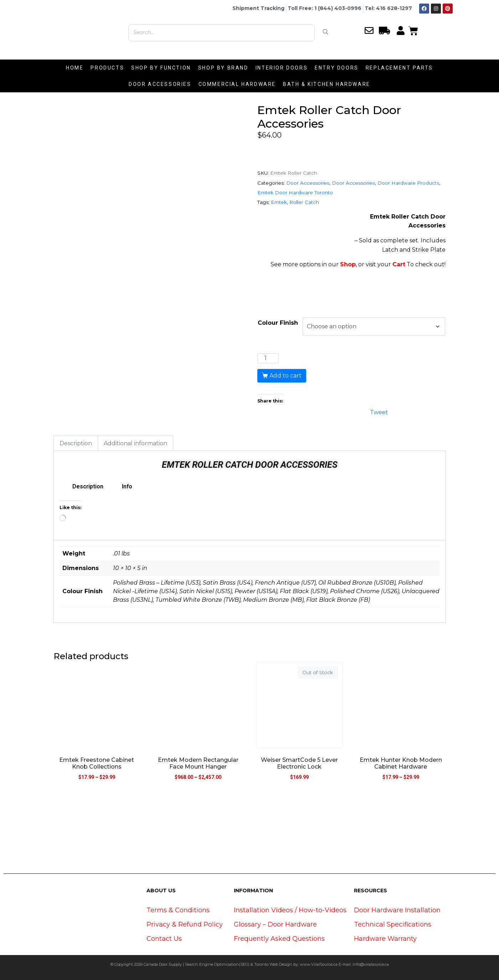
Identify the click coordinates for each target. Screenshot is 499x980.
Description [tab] (76, 443)
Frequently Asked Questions (279, 939)
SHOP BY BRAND (223, 68)
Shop (348, 264)
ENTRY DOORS (337, 68)
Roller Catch (304, 202)
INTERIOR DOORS (282, 68)
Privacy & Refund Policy (185, 924)
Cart (399, 264)
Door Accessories (308, 183)
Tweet (379, 412)
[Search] (325, 32)
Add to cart (285, 376)
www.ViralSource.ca (319, 964)
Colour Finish (278, 323)
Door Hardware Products (408, 183)
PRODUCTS (107, 68)
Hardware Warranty (385, 939)
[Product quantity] (268, 358)
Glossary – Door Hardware (275, 924)
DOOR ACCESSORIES (160, 84)
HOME (75, 68)
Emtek (279, 202)
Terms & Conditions (178, 910)
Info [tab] (127, 486)
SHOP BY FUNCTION (161, 68)
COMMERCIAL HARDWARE (237, 84)
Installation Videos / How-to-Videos (290, 910)
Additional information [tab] (135, 443)
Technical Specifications (393, 924)
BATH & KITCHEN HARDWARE (327, 84)
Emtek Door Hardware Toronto (295, 193)
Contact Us (164, 939)
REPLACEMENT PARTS (399, 68)
